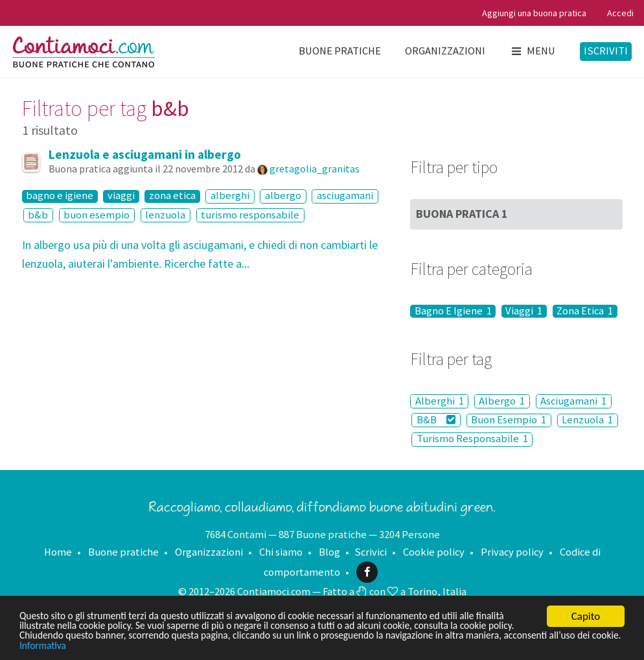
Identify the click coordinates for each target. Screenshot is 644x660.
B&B (436, 420)
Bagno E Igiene (453, 311)
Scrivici (371, 552)
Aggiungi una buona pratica (534, 13)
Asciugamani (573, 401)
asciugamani (345, 196)
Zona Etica (585, 311)
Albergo (502, 401)
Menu (532, 51)
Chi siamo (281, 552)
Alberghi (440, 401)
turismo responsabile (250, 215)
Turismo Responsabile (472, 439)
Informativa (177, 645)
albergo (283, 196)
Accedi (620, 13)
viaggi (121, 196)
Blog (329, 552)
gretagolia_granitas (315, 169)
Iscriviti (606, 51)
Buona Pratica (462, 214)
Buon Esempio (509, 420)
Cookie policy (434, 552)
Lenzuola (587, 420)
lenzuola (165, 215)
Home (58, 552)
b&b (38, 215)
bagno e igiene (60, 196)
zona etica (172, 196)
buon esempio (97, 215)
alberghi (230, 196)
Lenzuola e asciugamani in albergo (145, 154)
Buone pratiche (340, 51)
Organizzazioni (445, 51)
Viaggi (524, 311)
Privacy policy (512, 552)
